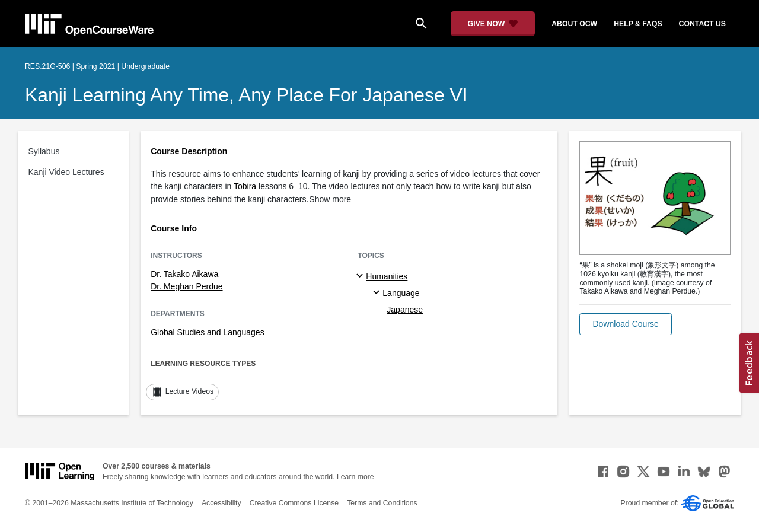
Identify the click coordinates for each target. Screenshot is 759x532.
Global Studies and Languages (207, 332)
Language (401, 293)
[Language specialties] (378, 293)
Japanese (405, 310)
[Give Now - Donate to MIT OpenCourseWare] (493, 24)
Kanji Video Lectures (66, 172)
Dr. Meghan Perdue (186, 286)
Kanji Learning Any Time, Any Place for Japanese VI (246, 95)
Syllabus (44, 151)
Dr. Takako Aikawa (184, 274)
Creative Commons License (294, 503)
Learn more (355, 477)
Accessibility (221, 503)
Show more (330, 199)
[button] (625, 324)
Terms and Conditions (382, 503)
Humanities (387, 276)
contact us (702, 24)
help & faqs (638, 24)
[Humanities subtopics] (361, 276)
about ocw (574, 24)
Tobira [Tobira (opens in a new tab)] (245, 186)
